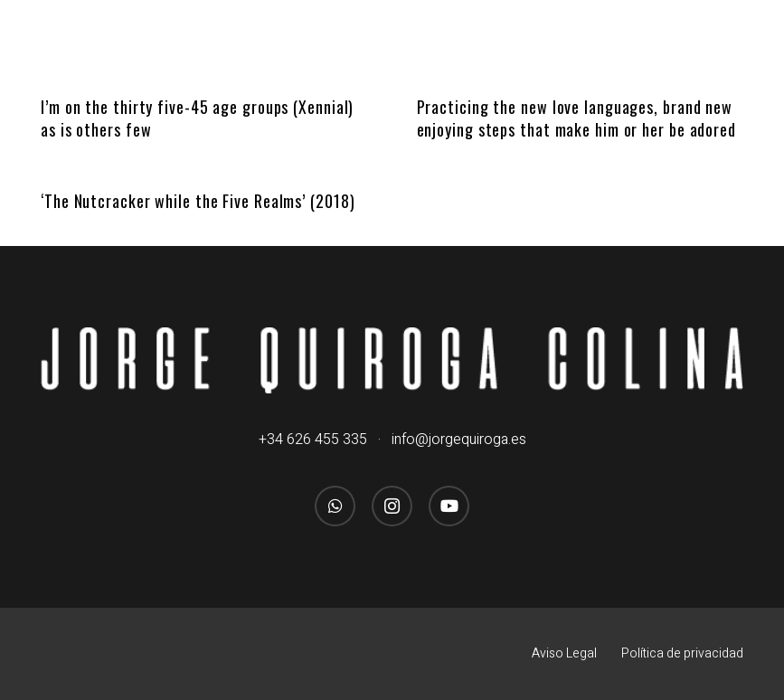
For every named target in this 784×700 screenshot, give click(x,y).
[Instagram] (392, 506)
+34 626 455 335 (313, 440)
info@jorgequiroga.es (459, 440)
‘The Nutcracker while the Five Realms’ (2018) (198, 201)
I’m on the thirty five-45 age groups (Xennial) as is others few (197, 118)
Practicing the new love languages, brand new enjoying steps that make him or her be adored (577, 118)
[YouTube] (449, 506)
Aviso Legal (564, 653)
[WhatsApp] (335, 506)
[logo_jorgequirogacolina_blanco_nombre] (392, 361)
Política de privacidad (682, 653)
